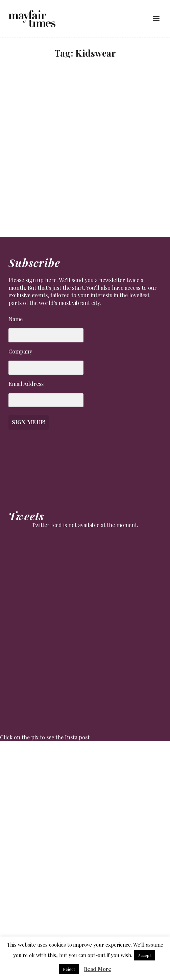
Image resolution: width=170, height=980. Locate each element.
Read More (98, 969)
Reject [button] (69, 969)
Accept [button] (144, 955)
